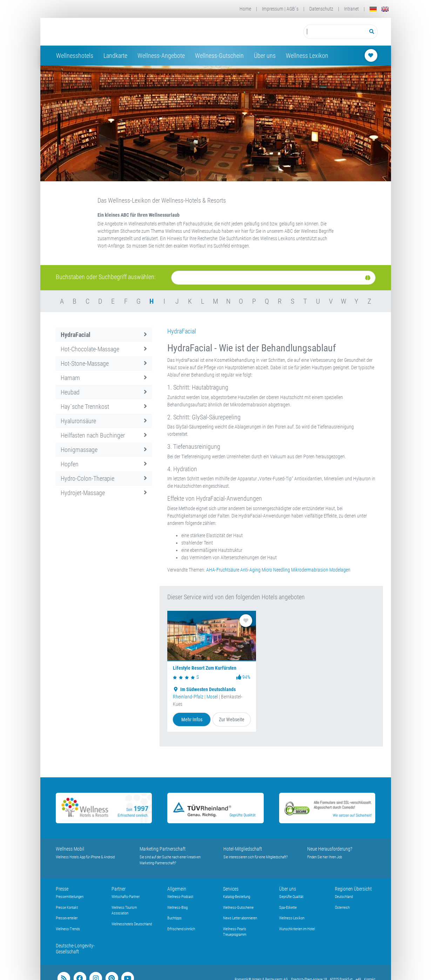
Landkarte (115, 56)
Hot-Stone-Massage (104, 363)
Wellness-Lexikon (292, 918)
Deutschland (344, 897)
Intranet (351, 9)
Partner (119, 889)
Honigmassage (104, 450)
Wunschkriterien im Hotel (297, 929)
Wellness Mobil (70, 849)
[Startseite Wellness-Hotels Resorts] (112, 32)
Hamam (104, 378)
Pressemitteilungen (70, 897)
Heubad (104, 392)
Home (245, 9)
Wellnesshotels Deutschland (132, 924)
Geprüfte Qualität (291, 897)
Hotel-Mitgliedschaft (243, 849)
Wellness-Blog (177, 908)
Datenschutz (321, 9)
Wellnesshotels (75, 56)
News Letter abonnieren (240, 918)
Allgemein (177, 889)
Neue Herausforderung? (330, 849)
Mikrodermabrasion (310, 570)
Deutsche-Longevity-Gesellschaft (75, 949)
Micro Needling (276, 570)
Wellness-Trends (68, 929)
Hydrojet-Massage (104, 493)
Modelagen (340, 570)
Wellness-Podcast (180, 897)
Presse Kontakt (67, 908)
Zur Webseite (232, 719)
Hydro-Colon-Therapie (104, 478)
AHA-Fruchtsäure (223, 570)
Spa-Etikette (288, 908)
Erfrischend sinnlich (181, 929)
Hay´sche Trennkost (104, 407)
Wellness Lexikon (307, 56)
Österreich (342, 908)
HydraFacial (104, 335)
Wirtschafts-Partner (126, 897)
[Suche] (273, 278)
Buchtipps (174, 918)
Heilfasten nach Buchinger (104, 435)
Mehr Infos (192, 719)
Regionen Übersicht (353, 889)
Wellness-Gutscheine (238, 908)
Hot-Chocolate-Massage (104, 349)
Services (231, 889)
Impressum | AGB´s (280, 9)
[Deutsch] (373, 9)
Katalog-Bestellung (237, 897)
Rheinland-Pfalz (188, 697)
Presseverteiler (67, 918)
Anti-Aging (250, 570)
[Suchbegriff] (335, 32)
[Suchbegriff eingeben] (335, 32)
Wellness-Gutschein (219, 56)
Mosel (212, 697)
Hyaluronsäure (104, 421)
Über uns (265, 56)
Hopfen (104, 464)
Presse (62, 889)
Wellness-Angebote (161, 56)
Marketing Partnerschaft (163, 849)
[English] (385, 9)
